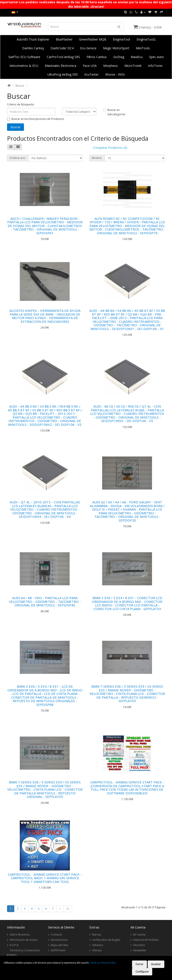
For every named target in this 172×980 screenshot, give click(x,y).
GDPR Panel (58, 950)
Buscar (20, 86)
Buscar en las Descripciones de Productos (35, 119)
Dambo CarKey (33, 48)
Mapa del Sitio (60, 945)
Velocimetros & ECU (24, 66)
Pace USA (90, 66)
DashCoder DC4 (62, 48)
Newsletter (140, 950)
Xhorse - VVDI (115, 74)
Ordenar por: (18, 158)
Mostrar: (97, 158)
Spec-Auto (157, 57)
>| (68, 909)
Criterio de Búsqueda (20, 104)
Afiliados (98, 945)
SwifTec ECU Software (24, 57)
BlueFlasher (64, 39)
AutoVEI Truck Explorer (33, 39)
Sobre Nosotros (20, 935)
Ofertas (97, 950)
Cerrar (139, 964)
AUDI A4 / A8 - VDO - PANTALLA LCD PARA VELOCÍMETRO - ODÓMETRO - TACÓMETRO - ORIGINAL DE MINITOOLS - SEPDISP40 (45, 601)
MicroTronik (133, 66)
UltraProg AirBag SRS (63, 74)
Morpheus (110, 66)
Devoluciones (59, 940)
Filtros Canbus (97, 57)
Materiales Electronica (61, 66)
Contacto (56, 935)
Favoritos (139, 945)
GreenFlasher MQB (93, 39)
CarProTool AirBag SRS (63, 57)
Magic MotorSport (116, 48)
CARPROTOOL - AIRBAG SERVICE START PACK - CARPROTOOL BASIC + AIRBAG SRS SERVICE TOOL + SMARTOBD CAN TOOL (45, 878)
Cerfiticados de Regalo (106, 940)
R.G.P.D (14, 945)
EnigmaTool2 (146, 39)
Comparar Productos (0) (110, 148)
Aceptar (156, 964)
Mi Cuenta (139, 935)
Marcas (97, 935)
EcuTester (91, 74)
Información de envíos (24, 940)
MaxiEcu (137, 57)
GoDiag (119, 57)
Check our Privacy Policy (103, 963)
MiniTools (143, 48)
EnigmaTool (121, 39)
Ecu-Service (88, 48)
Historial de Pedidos (146, 940)
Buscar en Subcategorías (114, 112)
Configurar (142, 972)
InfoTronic (155, 66)
